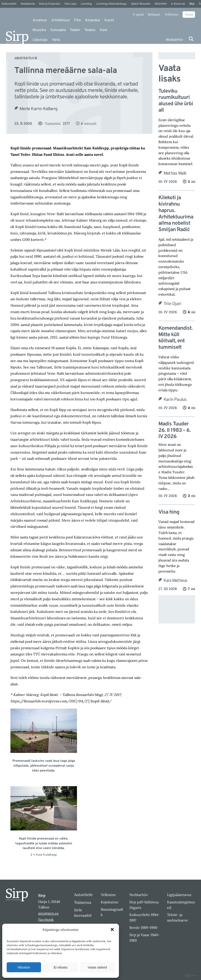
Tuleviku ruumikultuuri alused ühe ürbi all (176, 101)
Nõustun (24, 967)
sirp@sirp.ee (48, 913)
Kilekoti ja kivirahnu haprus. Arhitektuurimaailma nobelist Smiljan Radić (176, 214)
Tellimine (171, 14)
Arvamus (40, 20)
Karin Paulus (175, 400)
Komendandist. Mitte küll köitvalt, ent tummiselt (175, 338)
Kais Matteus (175, 581)
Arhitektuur (61, 20)
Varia (56, 40)
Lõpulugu (40, 40)
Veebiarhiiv (174, 40)
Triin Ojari (172, 304)
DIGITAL (191, 976)
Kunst (109, 20)
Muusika (39, 30)
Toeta (189, 14)
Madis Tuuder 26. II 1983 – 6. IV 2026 (174, 431)
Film (78, 20)
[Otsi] (191, 39)
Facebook (46, 920)
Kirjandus (93, 20)
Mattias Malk (175, 173)
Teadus (90, 30)
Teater (75, 30)
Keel (103, 30)
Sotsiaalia (58, 30)
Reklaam (154, 14)
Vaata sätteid (97, 967)
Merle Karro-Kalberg (38, 109)
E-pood (138, 14)
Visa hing (169, 512)
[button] (112, 929)
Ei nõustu (61, 967)
